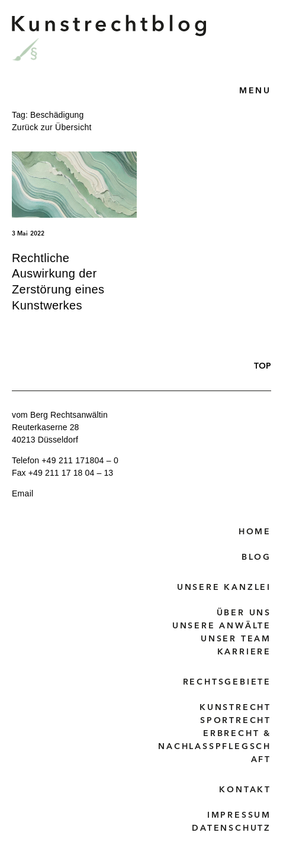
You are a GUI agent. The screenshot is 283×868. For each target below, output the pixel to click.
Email (22, 493)
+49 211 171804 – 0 (80, 460)
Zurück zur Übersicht (52, 127)
